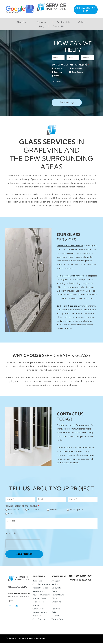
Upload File (56, 82)
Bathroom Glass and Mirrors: (71, 306)
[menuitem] (23, 22)
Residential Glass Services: (70, 246)
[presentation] (69, 92)
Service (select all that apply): (70, 65)
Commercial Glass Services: (71, 276)
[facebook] (10, 606)
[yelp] (17, 606)
